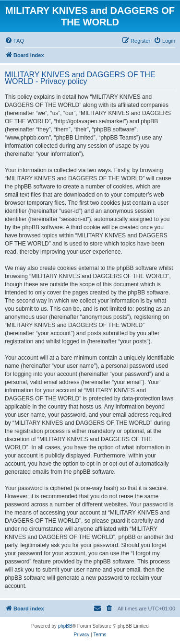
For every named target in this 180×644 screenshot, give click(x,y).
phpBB (65, 626)
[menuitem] (14, 41)
